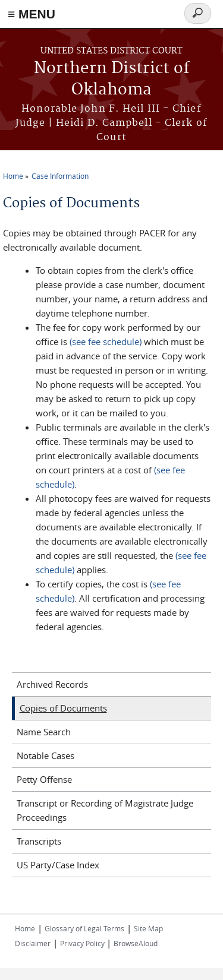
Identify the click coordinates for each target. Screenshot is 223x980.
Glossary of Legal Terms (84, 928)
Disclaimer (33, 943)
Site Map (148, 928)
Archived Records (52, 684)
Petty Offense (44, 779)
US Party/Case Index (58, 865)
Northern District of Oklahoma (112, 79)
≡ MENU (32, 14)
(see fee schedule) (106, 342)
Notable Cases (45, 755)
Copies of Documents (63, 708)
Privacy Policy (83, 943)
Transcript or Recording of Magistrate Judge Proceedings (105, 810)
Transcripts (39, 841)
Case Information (60, 176)
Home (13, 176)
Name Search (44, 732)
